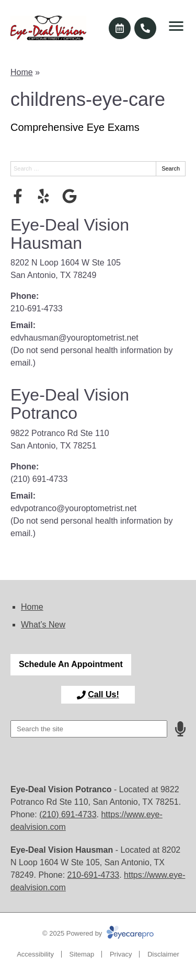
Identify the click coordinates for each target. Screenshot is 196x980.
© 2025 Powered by (98, 933)
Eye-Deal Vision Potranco (70, 404)
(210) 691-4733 (39, 479)
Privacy (121, 954)
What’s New (43, 625)
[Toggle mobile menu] (176, 26)
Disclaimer (163, 954)
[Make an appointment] (120, 28)
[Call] (145, 28)
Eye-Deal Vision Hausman (70, 234)
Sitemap (82, 954)
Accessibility (35, 954)
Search (171, 168)
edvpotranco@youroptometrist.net (73, 508)
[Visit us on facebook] (18, 196)
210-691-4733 (37, 308)
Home (22, 72)
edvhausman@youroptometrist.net (74, 338)
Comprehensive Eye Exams (75, 127)
